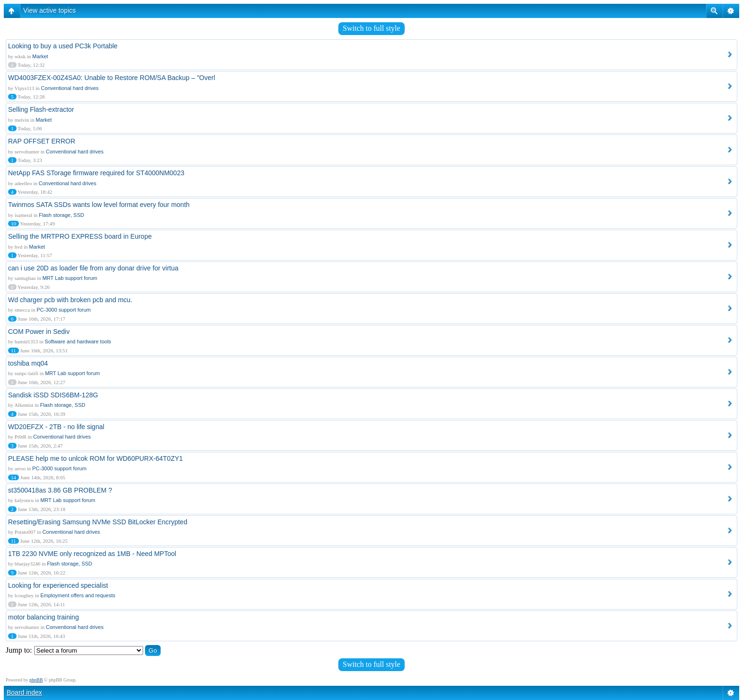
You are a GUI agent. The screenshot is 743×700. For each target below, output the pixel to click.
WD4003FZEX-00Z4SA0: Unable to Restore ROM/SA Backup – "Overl (112, 78)
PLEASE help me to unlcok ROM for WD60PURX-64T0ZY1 (95, 458)
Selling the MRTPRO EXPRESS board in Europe (80, 236)
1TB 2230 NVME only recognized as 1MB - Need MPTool (92, 554)
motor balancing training (43, 617)
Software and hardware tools (78, 341)
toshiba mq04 (28, 363)
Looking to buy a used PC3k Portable (63, 46)
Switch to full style (371, 28)
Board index (24, 692)
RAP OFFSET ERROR (42, 141)
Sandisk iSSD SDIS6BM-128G (53, 395)
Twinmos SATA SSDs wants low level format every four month (99, 205)
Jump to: (19, 650)
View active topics (50, 10)
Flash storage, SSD (61, 215)
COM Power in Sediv (39, 332)
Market (40, 56)
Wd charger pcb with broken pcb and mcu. (70, 300)
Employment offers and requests (78, 595)
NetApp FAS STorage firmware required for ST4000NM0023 (96, 173)
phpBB (36, 680)
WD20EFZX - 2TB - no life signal (56, 427)
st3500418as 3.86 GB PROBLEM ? (60, 490)
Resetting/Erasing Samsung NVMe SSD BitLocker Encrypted (98, 522)
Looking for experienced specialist (58, 585)
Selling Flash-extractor (41, 109)
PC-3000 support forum (63, 310)
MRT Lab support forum (70, 278)
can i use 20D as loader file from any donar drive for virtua (93, 268)
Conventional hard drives (70, 88)
